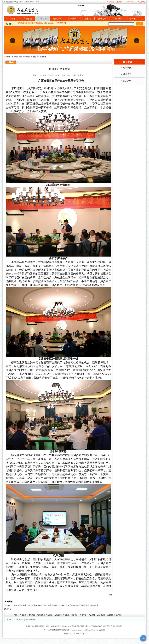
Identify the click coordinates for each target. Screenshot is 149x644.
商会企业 (117, 19)
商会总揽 (28, 19)
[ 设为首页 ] (130, 2)
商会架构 (92, 615)
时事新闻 (27, 57)
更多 (111, 595)
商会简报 (131, 19)
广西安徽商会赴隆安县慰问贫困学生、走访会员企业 (36, 23)
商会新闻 (43, 19)
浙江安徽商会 (30, 620)
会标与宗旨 (101, 615)
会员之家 (102, 19)
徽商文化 (57, 19)
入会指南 (87, 19)
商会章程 (83, 615)
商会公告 (127, 74)
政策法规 (72, 19)
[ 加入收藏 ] (141, 2)
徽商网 (9, 620)
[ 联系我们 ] (120, 2)
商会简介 (74, 615)
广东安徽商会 (19, 620)
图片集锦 (127, 81)
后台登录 (102, 630)
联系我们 (119, 615)
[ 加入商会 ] (110, 2)
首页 (13, 19)
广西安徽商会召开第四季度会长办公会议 (82, 605)
